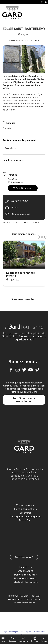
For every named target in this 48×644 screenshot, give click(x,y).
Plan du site (14, 599)
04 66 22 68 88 (20, 201)
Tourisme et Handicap (19, 596)
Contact (36, 596)
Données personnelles (24, 603)
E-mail (15, 208)
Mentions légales (31, 599)
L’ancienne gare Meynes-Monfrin (21, 274)
